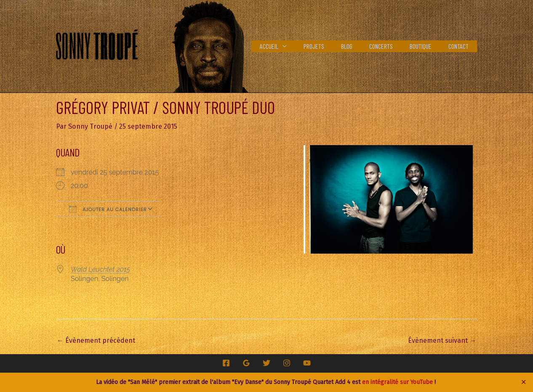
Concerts (389, 46)
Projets (329, 46)
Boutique (426, 46)
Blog (358, 46)
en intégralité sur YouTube (397, 382)
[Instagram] (287, 363)
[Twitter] (266, 363)
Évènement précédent (96, 340)
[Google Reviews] (246, 363)
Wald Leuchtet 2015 (100, 269)
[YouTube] (307, 363)
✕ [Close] (524, 382)
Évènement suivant (442, 340)
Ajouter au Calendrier (108, 209)
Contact (460, 46)
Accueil (288, 46)
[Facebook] (226, 363)
